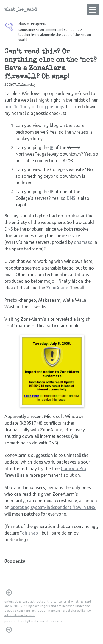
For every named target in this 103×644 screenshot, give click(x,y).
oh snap (30, 533)
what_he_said (21, 10)
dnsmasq (83, 242)
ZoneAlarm (57, 288)
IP (51, 147)
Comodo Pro (73, 468)
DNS (71, 198)
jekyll (26, 621)
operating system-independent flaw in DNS (53, 507)
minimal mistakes (49, 621)
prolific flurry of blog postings (34, 107)
